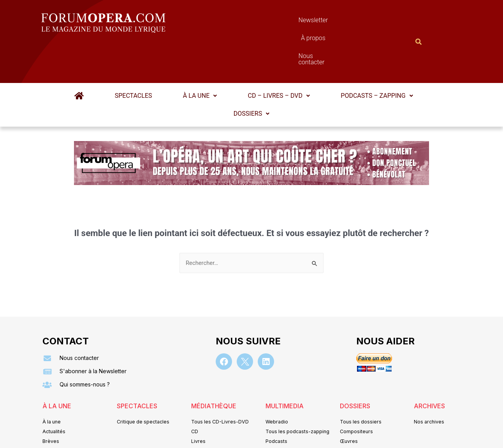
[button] (200, 58)
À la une (200, 57)
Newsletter (240, 22)
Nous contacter (339, 22)
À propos (286, 22)
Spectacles (140, 57)
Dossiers (251, 75)
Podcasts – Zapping (363, 57)
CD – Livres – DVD (272, 57)
